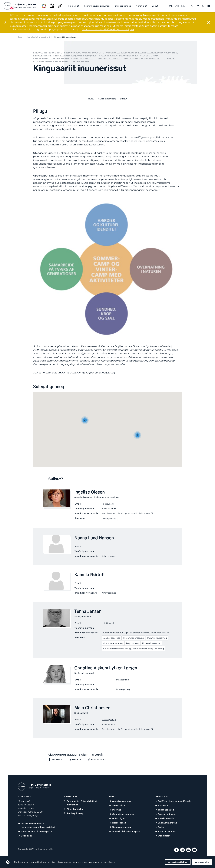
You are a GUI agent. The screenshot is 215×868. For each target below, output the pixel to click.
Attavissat (163, 805)
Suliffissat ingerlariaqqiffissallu (175, 801)
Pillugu (90, 99)
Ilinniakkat (74, 6)
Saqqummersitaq (168, 823)
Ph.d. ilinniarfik (75, 809)
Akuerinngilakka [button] (178, 862)
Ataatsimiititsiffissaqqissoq (127, 831)
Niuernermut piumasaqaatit (36, 831)
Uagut (155, 6)
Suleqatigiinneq (123, 6)
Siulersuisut (119, 805)
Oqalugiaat (164, 836)
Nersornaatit (119, 823)
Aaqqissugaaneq (122, 801)
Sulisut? (124, 99)
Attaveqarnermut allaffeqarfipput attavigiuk (108, 29)
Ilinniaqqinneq (75, 813)
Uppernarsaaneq (122, 827)
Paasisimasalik (166, 818)
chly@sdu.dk (122, 680)
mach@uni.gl (109, 720)
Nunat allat (141, 6)
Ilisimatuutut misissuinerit (97, 6)
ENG (183, 6)
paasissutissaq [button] (108, 862)
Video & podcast (167, 831)
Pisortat (117, 810)
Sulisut (162, 827)
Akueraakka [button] (202, 862)
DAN (177, 6)
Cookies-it (26, 836)
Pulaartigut (119, 818)
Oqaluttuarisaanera (123, 814)
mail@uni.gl (32, 815)
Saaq (20, 37)
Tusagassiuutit (166, 810)
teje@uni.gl (108, 623)
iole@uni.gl (108, 504)
